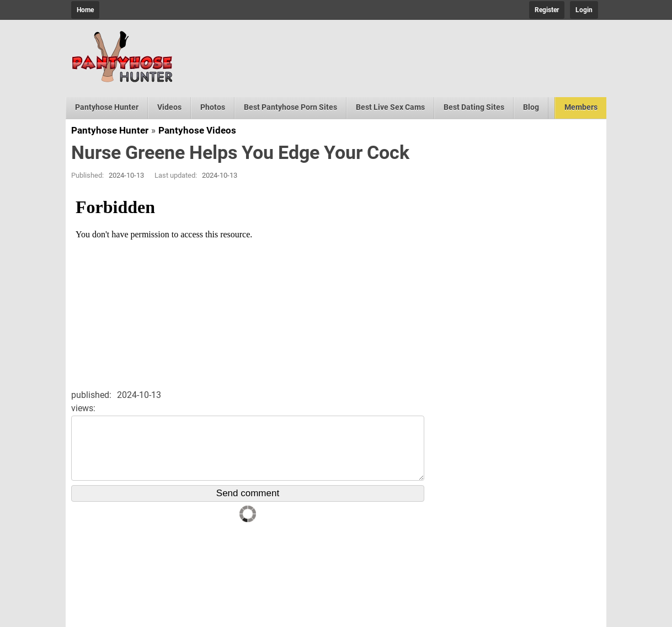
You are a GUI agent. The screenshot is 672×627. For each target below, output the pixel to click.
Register (547, 10)
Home (85, 10)
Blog (531, 107)
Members (581, 107)
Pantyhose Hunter (107, 107)
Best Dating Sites (474, 107)
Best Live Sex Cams (390, 107)
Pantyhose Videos (197, 130)
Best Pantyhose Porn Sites (290, 107)
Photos (213, 107)
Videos (169, 107)
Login (584, 10)
